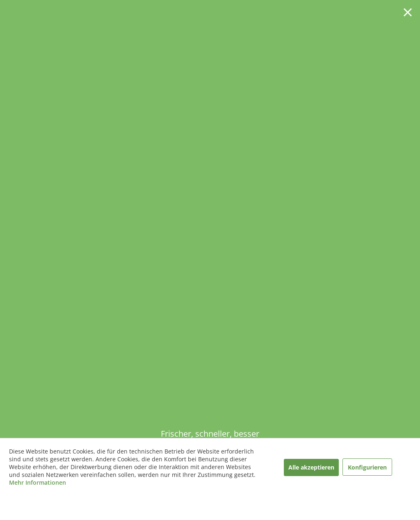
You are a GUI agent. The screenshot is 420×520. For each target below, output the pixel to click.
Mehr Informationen (38, 482)
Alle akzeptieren (311, 467)
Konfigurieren (367, 467)
